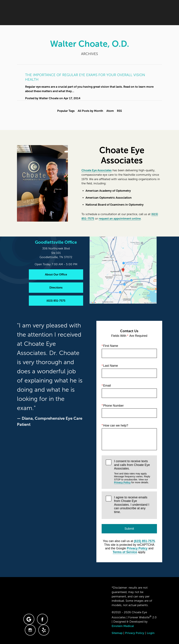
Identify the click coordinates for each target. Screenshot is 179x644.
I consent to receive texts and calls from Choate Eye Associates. (133, 472)
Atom (110, 111)
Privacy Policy (122, 482)
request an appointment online (120, 219)
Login (151, 633)
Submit (129, 529)
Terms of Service (125, 552)
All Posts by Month (90, 111)
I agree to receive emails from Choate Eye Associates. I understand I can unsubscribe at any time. (132, 504)
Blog (77, 13)
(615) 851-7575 (144, 541)
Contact (135, 13)
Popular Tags (66, 111)
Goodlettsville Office (56, 242)
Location (117, 13)
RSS (119, 111)
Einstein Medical (123, 626)
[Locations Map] (123, 270)
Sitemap (117, 633)
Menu (155, 13)
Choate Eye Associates (97, 170)
